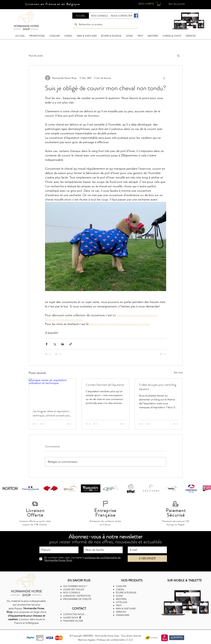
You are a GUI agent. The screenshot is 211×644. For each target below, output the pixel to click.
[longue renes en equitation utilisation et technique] (52, 392)
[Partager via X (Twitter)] (55, 344)
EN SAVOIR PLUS (79, 580)
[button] (159, 4)
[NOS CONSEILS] (100, 16)
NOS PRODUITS (132, 580)
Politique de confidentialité (111, 640)
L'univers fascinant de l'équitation (105, 385)
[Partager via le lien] (71, 344)
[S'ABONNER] (147, 559)
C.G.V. (130, 640)
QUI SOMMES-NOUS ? (75, 586)
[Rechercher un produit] (105, 24)
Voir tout (178, 372)
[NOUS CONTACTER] (122, 16)
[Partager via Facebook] (47, 344)
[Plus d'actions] (164, 78)
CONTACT (79, 609)
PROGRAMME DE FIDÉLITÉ (77, 599)
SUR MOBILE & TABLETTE (185, 580)
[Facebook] (136, 16)
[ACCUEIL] (81, 16)
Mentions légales (87, 640)
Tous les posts (36, 56)
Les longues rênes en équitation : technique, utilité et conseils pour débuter (52, 413)
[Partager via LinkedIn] (63, 344)
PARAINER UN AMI (73, 621)
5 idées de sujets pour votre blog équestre (158, 387)
